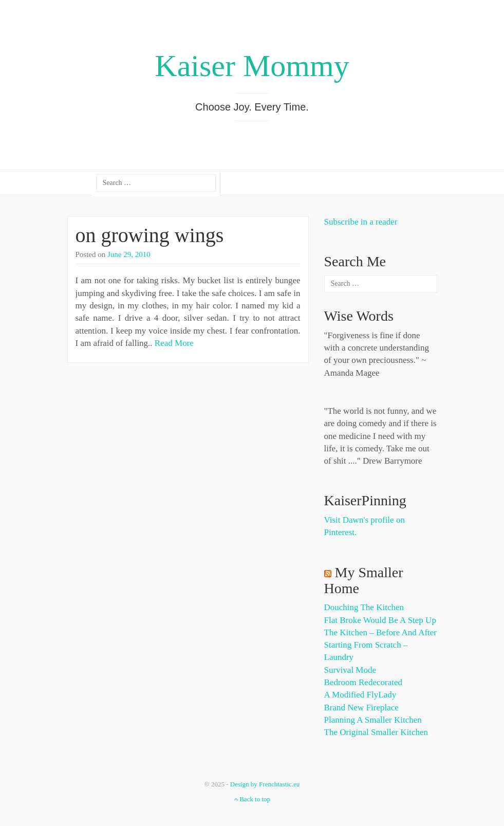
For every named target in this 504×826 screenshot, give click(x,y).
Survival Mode (350, 670)
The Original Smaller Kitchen (376, 732)
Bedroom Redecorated (363, 682)
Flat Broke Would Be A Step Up (380, 620)
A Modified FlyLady (360, 695)
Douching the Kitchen (364, 607)
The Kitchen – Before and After (381, 632)
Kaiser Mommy (252, 66)
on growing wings (150, 235)
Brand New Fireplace (361, 708)
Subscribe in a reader (361, 222)
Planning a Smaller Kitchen (373, 720)
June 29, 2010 (129, 254)
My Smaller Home (364, 580)
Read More (174, 343)
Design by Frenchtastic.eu (265, 784)
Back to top (252, 799)
